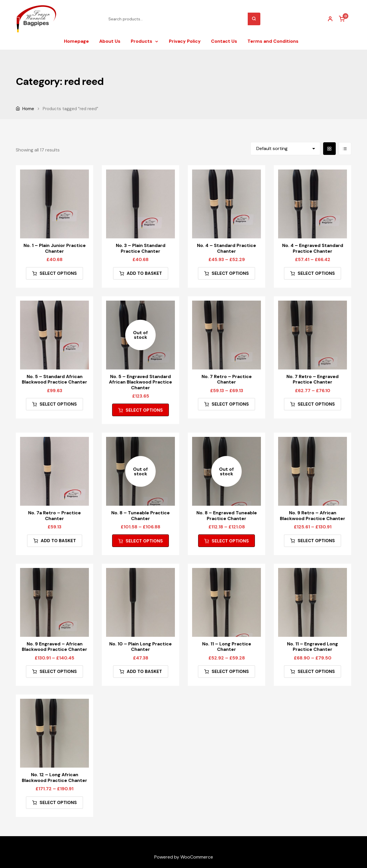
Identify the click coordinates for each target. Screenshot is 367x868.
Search (254, 19)
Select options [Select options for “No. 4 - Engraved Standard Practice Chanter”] (316, 273)
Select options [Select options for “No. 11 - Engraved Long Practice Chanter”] (316, 672)
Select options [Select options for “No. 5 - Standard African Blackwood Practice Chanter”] (58, 404)
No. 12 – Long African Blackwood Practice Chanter (54, 777)
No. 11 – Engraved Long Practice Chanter (313, 647)
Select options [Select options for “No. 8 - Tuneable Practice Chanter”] (144, 541)
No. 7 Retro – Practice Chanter (227, 379)
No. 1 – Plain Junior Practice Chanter (55, 248)
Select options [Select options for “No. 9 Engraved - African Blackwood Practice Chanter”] (58, 672)
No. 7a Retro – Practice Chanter (54, 515)
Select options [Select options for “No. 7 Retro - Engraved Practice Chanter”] (316, 404)
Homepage (76, 41)
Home (28, 109)
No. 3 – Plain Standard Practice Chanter (141, 248)
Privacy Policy (185, 41)
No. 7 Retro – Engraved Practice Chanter (313, 379)
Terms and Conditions (273, 41)
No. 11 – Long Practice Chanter (227, 647)
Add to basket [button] (144, 273)
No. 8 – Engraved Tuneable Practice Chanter (227, 515)
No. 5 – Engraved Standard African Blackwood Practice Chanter (140, 382)
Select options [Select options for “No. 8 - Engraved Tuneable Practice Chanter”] (230, 541)
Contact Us (224, 41)
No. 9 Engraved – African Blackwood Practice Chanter (54, 647)
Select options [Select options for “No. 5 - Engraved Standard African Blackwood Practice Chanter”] (144, 410)
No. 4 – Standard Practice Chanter (227, 248)
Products (141, 41)
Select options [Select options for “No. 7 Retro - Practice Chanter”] (230, 404)
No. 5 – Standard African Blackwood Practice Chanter (54, 379)
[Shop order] (285, 149)
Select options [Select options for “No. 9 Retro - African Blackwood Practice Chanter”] (316, 541)
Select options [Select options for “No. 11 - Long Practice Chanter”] (230, 672)
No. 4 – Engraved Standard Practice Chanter (313, 248)
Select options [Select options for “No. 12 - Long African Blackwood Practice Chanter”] (58, 803)
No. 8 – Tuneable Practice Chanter (140, 515)
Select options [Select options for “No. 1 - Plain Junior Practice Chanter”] (58, 273)
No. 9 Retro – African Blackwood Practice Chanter (313, 515)
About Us (110, 41)
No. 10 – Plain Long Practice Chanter (140, 647)
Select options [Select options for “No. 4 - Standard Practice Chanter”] (230, 273)
